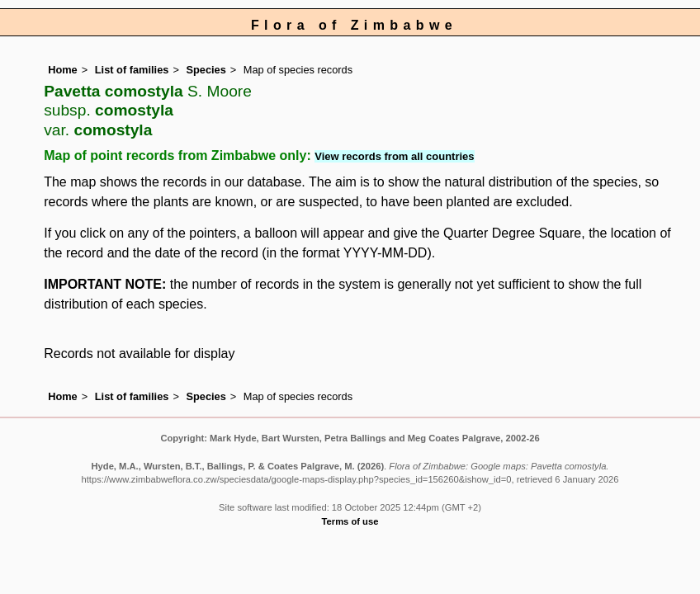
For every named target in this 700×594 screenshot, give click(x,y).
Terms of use (350, 521)
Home (63, 70)
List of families (132, 70)
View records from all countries (394, 156)
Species (206, 70)
